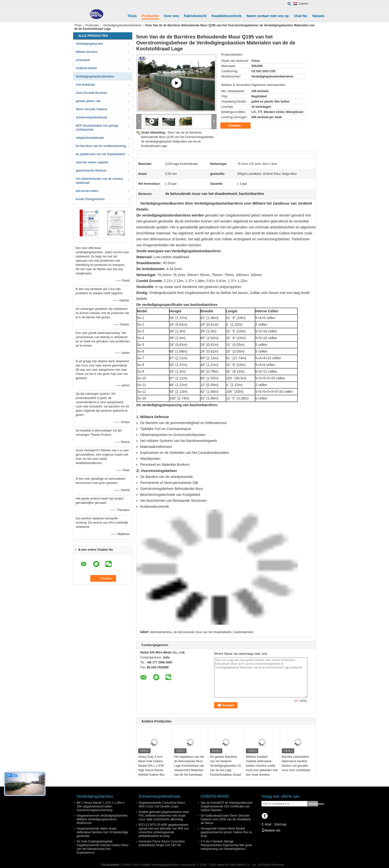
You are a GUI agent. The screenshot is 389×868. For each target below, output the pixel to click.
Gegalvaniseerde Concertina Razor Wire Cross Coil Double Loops (162, 805)
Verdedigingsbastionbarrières (122, 25)
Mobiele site (271, 831)
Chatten (238, 126)
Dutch (304, 4)
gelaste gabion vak (88, 101)
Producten (150, 16)
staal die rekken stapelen (92, 162)
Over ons (172, 16)
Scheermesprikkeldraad (91, 117)
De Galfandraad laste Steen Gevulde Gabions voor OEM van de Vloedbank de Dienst (226, 819)
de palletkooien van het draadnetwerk (100, 154)
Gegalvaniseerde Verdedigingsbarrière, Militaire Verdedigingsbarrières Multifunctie (102, 819)
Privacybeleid (110, 865)
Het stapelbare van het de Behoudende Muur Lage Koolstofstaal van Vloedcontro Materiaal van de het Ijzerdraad (189, 766)
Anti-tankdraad (85, 85)
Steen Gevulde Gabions (91, 109)
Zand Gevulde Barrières (91, 93)
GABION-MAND (86, 68)
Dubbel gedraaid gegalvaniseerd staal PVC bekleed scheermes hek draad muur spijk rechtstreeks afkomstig (164, 816)
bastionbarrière (243, 632)
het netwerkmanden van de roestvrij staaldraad (99, 181)
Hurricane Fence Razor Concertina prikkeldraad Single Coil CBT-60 (162, 843)
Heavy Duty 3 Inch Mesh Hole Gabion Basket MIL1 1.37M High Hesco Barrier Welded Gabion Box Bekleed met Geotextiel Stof (154, 770)
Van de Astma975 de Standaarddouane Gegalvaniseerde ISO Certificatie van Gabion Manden (227, 806)
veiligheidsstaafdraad (90, 138)
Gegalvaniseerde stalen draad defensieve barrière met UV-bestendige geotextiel (102, 832)
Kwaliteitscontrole (227, 16)
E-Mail (266, 824)
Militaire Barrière (86, 52)
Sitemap (280, 824)
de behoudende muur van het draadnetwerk (203, 632)
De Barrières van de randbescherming (101, 146)
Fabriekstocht (195, 16)
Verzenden (313, 804)
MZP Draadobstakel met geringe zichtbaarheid (97, 128)
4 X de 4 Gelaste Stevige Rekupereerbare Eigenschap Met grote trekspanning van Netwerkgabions (226, 845)
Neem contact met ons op (268, 16)
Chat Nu (301, 16)
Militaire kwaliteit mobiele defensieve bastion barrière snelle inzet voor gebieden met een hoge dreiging (262, 766)
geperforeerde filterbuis (91, 171)
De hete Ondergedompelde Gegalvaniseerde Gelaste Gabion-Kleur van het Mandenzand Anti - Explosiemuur (103, 847)
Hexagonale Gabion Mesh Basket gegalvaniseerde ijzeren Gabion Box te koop (226, 832)
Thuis (132, 16)
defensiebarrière (161, 632)
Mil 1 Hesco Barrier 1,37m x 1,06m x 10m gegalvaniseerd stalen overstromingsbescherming (101, 806)
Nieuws (318, 16)
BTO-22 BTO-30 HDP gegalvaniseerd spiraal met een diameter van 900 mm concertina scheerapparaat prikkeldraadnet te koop (164, 830)
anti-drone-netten (87, 191)
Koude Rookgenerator (90, 199)
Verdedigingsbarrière (89, 44)
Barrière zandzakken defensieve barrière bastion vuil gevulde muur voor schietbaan (296, 763)
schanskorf (83, 60)
